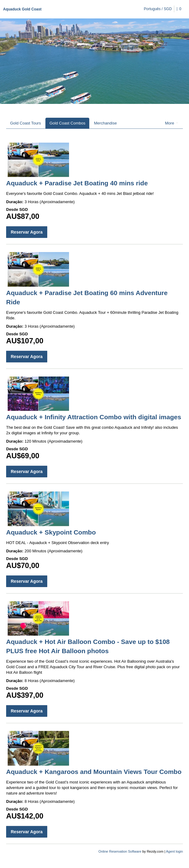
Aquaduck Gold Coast (22, 9)
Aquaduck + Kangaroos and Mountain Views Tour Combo (94, 772)
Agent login (174, 851)
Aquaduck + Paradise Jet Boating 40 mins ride (77, 183)
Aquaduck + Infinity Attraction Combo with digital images (94, 417)
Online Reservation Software (120, 851)
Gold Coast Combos (67, 123)
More (172, 123)
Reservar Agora (27, 232)
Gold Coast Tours (25, 123)
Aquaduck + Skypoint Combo (51, 532)
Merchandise (105, 123)
